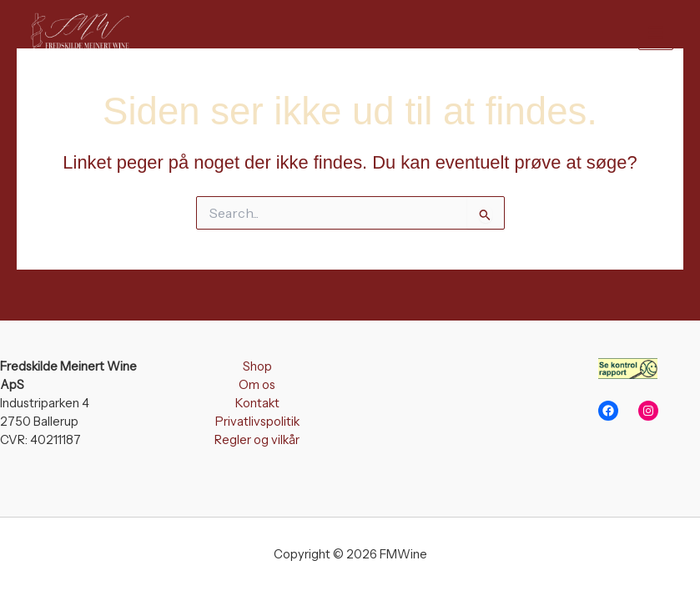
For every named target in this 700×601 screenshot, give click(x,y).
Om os (257, 385)
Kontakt (257, 403)
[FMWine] (77, 32)
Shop (257, 366)
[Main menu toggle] (656, 32)
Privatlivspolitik (257, 422)
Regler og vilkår (257, 440)
